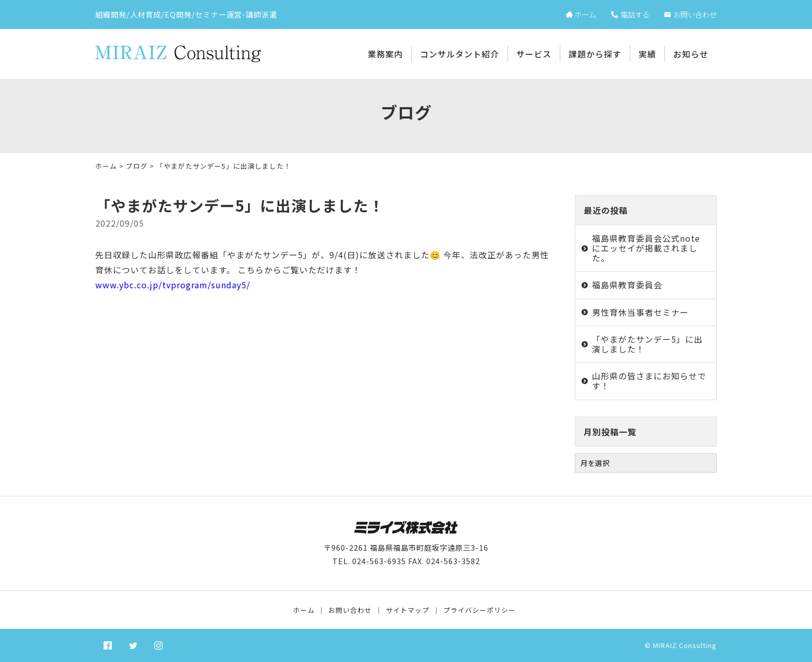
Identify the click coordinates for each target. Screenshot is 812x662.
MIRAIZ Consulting (685, 645)
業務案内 (385, 54)
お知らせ (691, 54)
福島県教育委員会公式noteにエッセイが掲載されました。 (646, 248)
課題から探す (595, 54)
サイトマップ (408, 610)
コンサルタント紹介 (460, 54)
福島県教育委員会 (627, 285)
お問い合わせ (350, 610)
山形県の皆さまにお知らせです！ (649, 381)
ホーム (106, 166)
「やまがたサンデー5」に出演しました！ (647, 344)
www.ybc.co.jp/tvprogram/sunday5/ (173, 285)
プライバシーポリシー (480, 610)
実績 (647, 54)
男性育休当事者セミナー (640, 312)
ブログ (137, 166)
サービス (534, 54)
